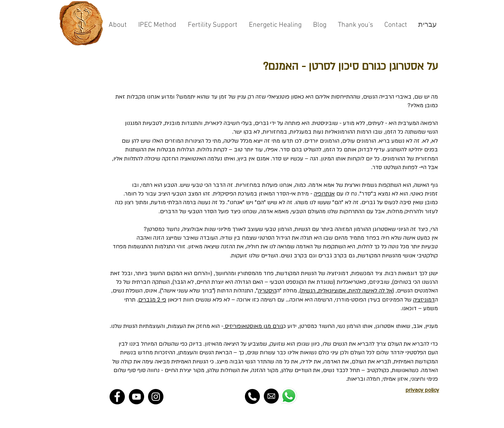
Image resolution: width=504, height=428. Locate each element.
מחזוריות (246, 185)
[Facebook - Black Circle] (117, 397)
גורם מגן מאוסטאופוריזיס (253, 326)
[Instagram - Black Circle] (156, 397)
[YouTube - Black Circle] (136, 397)
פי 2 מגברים (152, 300)
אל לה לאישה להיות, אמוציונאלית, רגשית (347, 291)
